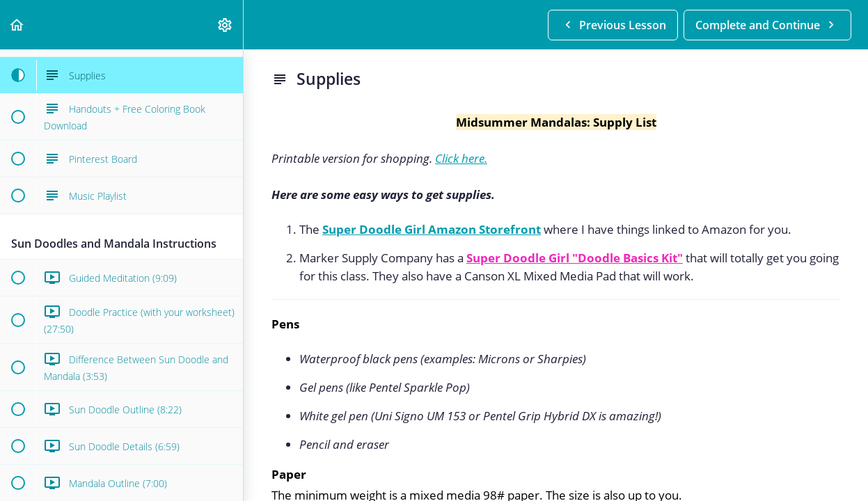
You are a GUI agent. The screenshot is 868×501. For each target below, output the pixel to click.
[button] (17, 25)
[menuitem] (226, 25)
